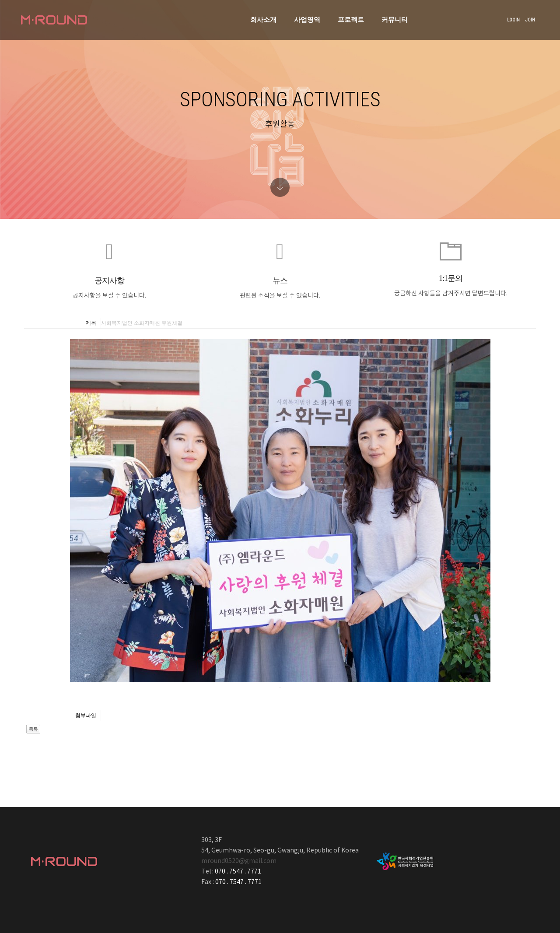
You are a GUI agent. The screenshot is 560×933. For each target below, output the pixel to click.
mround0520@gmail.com (239, 861)
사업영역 (258, 16)
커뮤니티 (346, 16)
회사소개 (214, 16)
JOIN (522, 16)
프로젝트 (302, 16)
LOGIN (506, 16)
